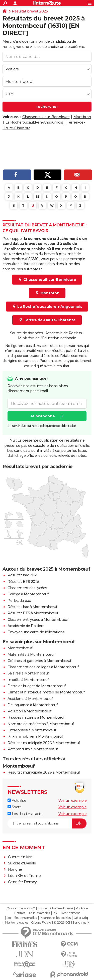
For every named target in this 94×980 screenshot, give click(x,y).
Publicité (82, 908)
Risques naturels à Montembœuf (36, 717)
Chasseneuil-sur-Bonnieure (46, 117)
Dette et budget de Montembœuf (37, 686)
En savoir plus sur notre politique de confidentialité (42, 426)
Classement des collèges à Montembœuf (43, 667)
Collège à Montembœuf (28, 594)
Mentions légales (17, 923)
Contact (20, 913)
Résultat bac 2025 (23, 575)
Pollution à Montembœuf (29, 711)
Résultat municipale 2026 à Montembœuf (44, 743)
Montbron (82, 117)
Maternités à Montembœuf (31, 654)
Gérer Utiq (81, 918)
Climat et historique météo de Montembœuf (46, 692)
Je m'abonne (43, 416)
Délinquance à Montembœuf (32, 705)
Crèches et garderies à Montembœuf (39, 661)
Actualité (17, 801)
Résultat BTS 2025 (23, 582)
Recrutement (70, 913)
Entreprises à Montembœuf (32, 730)
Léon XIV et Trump (24, 876)
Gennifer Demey (22, 882)
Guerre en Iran (20, 857)
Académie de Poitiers (26, 626)
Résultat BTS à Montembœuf (33, 613)
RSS (55, 913)
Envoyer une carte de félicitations (36, 632)
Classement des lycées (27, 588)
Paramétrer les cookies (55, 918)
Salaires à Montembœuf (28, 673)
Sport (14, 807)
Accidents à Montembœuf (30, 699)
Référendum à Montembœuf (33, 749)
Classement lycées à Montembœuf (38, 620)
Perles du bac (19, 601)
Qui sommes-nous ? (21, 908)
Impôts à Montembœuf (28, 680)
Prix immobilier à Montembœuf (35, 736)
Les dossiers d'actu (25, 814)
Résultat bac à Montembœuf (32, 607)
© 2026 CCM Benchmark (71, 923)
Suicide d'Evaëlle (22, 863)
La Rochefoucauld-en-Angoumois (34, 122)
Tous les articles (39, 913)
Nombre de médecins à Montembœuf (41, 724)
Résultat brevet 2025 (30, 11)
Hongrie (15, 869)
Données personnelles (22, 918)
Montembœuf (20, 648)
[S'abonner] (47, 823)
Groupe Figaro (41, 923)
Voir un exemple (73, 801)
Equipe (42, 908)
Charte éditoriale (62, 908)
